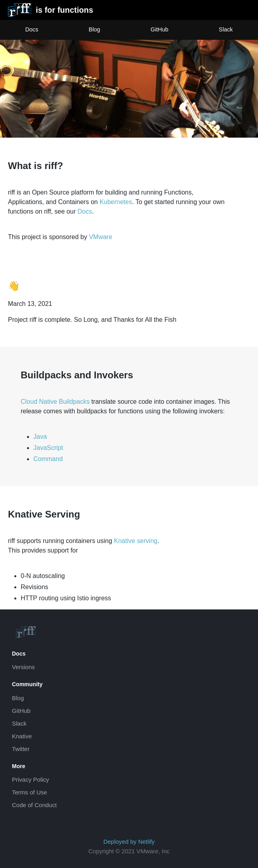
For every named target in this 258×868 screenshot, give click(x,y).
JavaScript (48, 448)
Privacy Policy (30, 779)
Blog (94, 29)
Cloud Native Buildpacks (55, 402)
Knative (22, 736)
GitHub (160, 29)
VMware (101, 237)
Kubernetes (116, 202)
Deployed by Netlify (129, 842)
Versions (23, 667)
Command (48, 459)
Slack (226, 29)
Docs (32, 29)
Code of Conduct (34, 805)
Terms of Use (29, 792)
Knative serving (136, 541)
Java (40, 437)
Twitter (21, 749)
